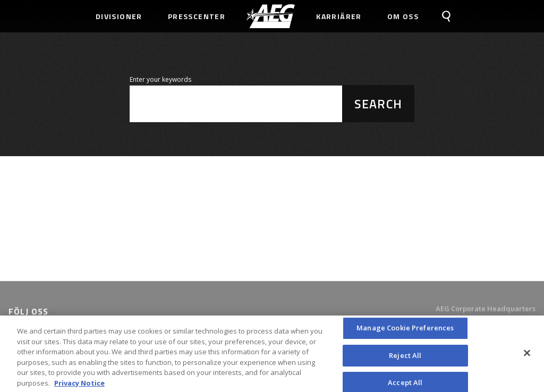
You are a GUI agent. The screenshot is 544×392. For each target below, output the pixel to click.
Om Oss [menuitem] (403, 16)
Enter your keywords (160, 79)
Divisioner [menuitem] (119, 16)
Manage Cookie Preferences (405, 332)
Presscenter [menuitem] (197, 16)
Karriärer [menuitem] (339, 16)
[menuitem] (271, 16)
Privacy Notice (79, 387)
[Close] (527, 357)
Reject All (405, 360)
